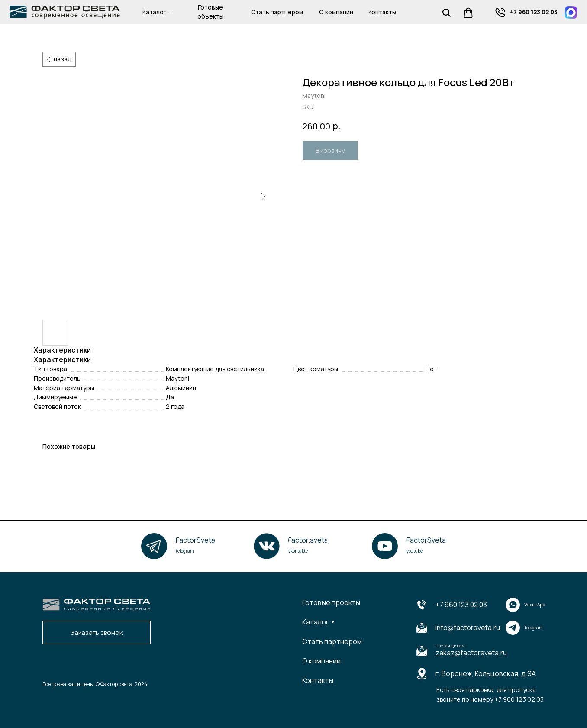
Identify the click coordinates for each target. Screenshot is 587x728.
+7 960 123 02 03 (461, 605)
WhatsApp (535, 605)
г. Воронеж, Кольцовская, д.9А (486, 673)
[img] (500, 13)
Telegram (534, 628)
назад (62, 59)
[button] (97, 633)
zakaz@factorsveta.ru (471, 653)
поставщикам (450, 646)
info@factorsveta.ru (468, 628)
